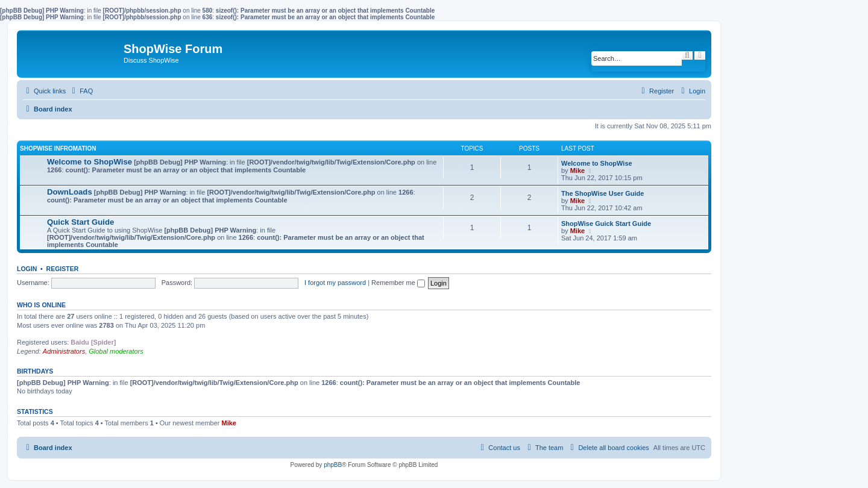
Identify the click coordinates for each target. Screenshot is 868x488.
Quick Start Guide (80, 222)
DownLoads (70, 192)
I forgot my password (335, 283)
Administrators (64, 351)
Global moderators (116, 351)
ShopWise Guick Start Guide (606, 224)
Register (63, 269)
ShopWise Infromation (58, 149)
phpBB (333, 465)
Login (27, 269)
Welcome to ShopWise (90, 162)
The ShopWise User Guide (602, 193)
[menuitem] (81, 91)
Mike (577, 170)
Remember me (398, 283)
